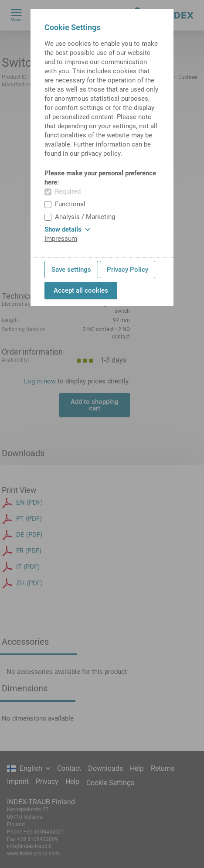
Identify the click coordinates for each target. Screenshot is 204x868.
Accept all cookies (81, 290)
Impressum (61, 239)
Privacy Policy (127, 270)
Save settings (71, 270)
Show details (67, 229)
